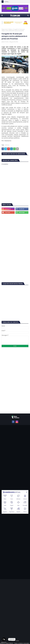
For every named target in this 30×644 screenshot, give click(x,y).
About (17, 641)
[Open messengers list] (4, 639)
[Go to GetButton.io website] (4, 642)
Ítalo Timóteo (6, 42)
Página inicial (5, 29)
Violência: (10, 29)
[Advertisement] (15, 231)
